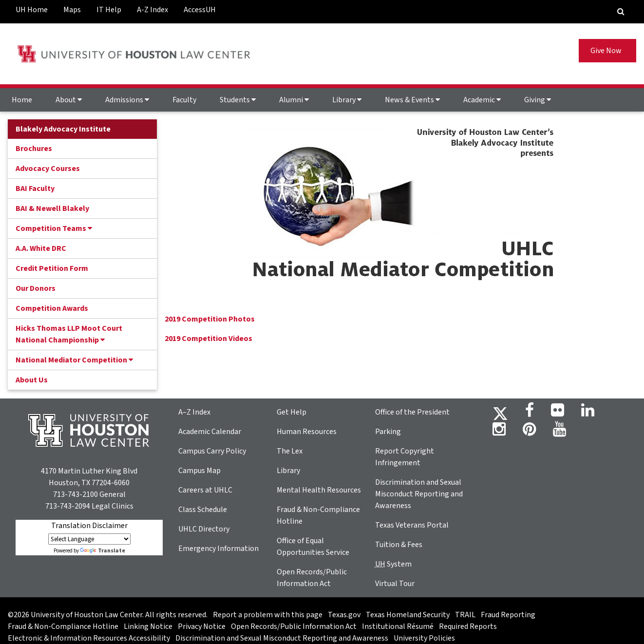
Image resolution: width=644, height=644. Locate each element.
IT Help (109, 10)
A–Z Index (194, 412)
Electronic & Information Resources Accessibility (89, 638)
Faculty (184, 100)
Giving (538, 100)
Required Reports (468, 626)
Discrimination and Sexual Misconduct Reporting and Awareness (419, 494)
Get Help (292, 412)
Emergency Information (218, 549)
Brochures (34, 149)
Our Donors (36, 288)
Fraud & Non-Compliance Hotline (63, 626)
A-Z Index (152, 10)
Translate (103, 551)
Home (22, 100)
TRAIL (465, 615)
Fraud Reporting (508, 615)
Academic (482, 100)
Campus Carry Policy (212, 451)
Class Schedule (203, 510)
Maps (72, 10)
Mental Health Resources (319, 490)
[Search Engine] (621, 12)
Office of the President (412, 412)
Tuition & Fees (399, 545)
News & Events (412, 100)
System (393, 564)
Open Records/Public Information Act (294, 626)
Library (347, 100)
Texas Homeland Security (408, 615)
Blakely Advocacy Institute (63, 129)
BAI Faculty (35, 189)
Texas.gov (344, 615)
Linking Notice (148, 626)
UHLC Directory (204, 529)
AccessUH (200, 10)
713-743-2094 (68, 506)
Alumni (294, 100)
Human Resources (307, 432)
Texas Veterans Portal (412, 525)
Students (238, 100)
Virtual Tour (395, 584)
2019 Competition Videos (208, 339)
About (69, 100)
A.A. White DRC (41, 248)
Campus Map (199, 471)
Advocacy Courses (48, 169)
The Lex (290, 451)
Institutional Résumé (398, 626)
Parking (388, 432)
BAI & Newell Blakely (52, 208)
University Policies (424, 638)
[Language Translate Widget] (89, 539)
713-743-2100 (76, 494)
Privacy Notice (202, 626)
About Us (32, 380)
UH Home (32, 10)
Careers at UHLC (205, 490)
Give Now (607, 51)
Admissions (127, 100)
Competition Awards (52, 308)
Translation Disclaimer (89, 526)
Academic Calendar (210, 432)
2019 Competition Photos (210, 319)
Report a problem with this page (268, 615)
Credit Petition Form (52, 268)
